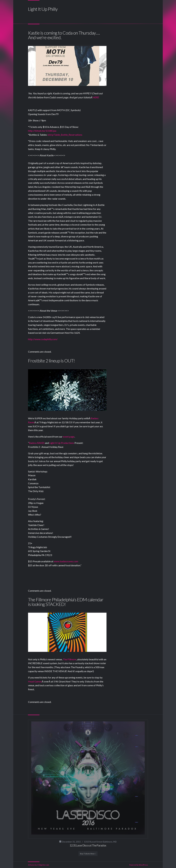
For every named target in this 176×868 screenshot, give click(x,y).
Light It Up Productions (62, 443)
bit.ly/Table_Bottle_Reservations (65, 135)
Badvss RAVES (37, 443)
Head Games (35, 681)
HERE (96, 97)
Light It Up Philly (43, 9)
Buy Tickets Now (87, 854)
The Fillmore (70, 659)
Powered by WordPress (139, 865)
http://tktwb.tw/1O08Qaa (42, 131)
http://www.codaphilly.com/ (43, 339)
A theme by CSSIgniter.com (39, 865)
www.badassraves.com (66, 561)
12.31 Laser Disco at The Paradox (88, 845)
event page (69, 437)
